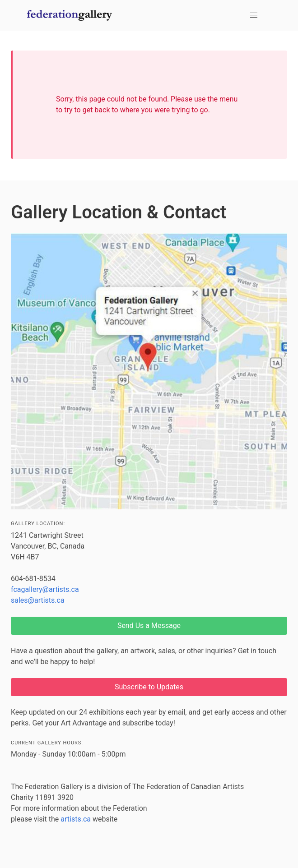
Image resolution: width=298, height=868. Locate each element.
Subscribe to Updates (149, 687)
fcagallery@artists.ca (45, 589)
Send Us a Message (149, 626)
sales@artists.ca (38, 600)
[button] (254, 15)
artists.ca (76, 819)
